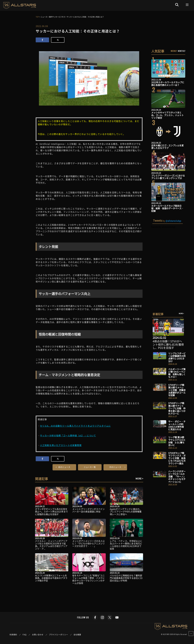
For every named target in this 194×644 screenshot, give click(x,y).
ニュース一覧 (90, 467)
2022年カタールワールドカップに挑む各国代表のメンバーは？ (168, 84)
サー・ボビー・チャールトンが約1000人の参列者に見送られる (177, 425)
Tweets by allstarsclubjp (163, 227)
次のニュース (115, 467)
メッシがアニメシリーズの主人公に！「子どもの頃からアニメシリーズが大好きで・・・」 (89, 543)
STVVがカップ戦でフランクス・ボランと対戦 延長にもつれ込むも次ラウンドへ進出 (177, 458)
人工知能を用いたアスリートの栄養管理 (61, 445)
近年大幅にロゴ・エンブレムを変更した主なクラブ (167, 147)
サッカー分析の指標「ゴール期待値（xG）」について (68, 435)
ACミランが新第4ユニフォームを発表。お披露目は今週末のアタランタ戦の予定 (51, 578)
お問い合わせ (38, 634)
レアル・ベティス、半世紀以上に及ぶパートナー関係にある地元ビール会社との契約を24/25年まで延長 (126, 545)
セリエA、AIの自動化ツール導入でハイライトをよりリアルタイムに (75, 426)
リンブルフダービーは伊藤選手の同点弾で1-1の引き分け (177, 357)
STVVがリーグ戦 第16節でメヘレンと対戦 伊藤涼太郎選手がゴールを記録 (177, 390)
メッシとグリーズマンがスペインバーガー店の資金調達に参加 (89, 510)
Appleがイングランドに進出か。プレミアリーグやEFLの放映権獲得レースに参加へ (126, 511)
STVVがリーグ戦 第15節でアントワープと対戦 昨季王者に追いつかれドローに (177, 408)
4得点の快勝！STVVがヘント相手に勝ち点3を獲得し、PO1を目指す (168, 345)
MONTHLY (182, 51)
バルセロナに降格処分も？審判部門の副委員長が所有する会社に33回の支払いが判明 (126, 578)
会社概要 (77, 634)
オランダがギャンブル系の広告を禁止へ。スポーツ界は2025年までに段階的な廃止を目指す (51, 511)
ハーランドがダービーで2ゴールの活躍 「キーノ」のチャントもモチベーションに (177, 476)
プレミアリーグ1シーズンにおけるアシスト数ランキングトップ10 (168, 177)
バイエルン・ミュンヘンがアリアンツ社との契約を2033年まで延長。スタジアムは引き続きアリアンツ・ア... (51, 545)
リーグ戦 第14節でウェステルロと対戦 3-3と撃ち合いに (177, 441)
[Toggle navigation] (187, 5)
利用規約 (13, 634)
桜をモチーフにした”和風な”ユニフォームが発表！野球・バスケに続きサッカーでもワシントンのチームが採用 (89, 579)
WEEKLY (174, 51)
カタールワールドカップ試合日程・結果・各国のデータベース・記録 (167, 208)
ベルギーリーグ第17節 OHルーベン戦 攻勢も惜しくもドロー (177, 373)
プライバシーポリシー (59, 634)
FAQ (25, 634)
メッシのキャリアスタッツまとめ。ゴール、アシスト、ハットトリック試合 (167, 115)
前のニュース (64, 467)
